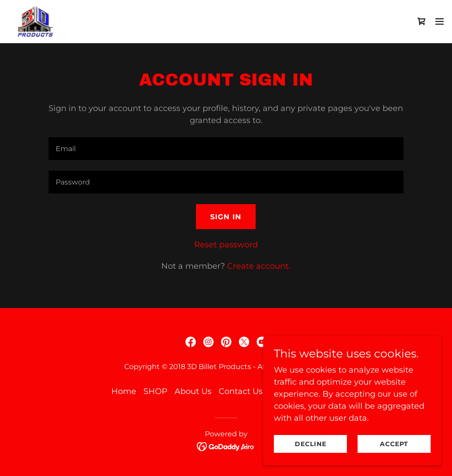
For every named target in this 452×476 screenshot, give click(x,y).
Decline (311, 444)
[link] (36, 21)
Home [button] (124, 391)
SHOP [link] (155, 391)
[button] (440, 21)
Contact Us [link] (241, 391)
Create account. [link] (259, 266)
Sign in (226, 217)
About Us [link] (193, 391)
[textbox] (226, 149)
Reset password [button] (226, 245)
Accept (394, 444)
